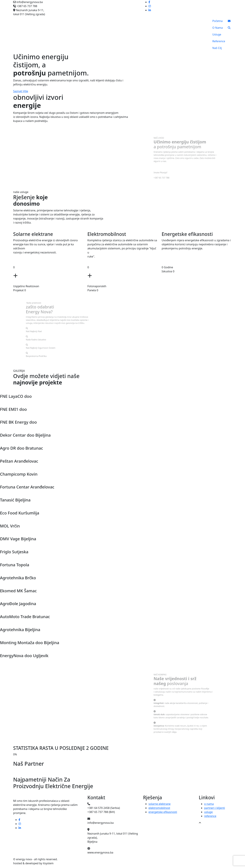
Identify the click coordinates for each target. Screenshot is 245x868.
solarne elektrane (160, 804)
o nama (209, 804)
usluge (208, 812)
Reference (219, 41)
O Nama (218, 28)
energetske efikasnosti (163, 812)
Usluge (217, 34)
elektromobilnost (159, 808)
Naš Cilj (217, 48)
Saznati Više (21, 91)
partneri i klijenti (215, 808)
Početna (218, 21)
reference (210, 816)
